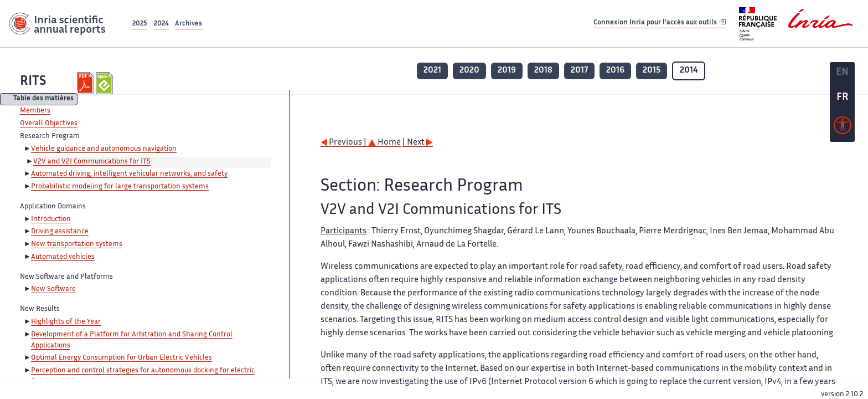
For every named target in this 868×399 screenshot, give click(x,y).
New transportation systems (77, 244)
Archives (188, 24)
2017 (579, 71)
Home (384, 143)
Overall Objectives (49, 124)
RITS (33, 82)
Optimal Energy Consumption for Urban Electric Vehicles (122, 358)
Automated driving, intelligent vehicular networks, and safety (129, 174)
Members (35, 111)
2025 (140, 24)
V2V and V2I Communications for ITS (92, 162)
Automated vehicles (63, 257)
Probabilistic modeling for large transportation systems (120, 187)
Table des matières (43, 99)
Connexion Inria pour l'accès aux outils (660, 24)
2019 (507, 71)
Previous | (344, 143)
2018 (543, 71)
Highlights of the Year (66, 322)
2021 (432, 71)
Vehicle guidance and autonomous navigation (104, 149)
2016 (615, 71)
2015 (652, 71)
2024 (161, 24)
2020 (469, 71)
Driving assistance (60, 232)
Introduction (51, 219)
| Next (418, 143)
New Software (53, 289)
